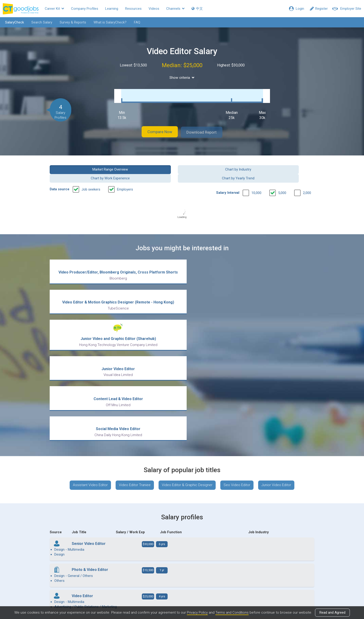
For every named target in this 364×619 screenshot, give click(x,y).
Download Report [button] (205, 127)
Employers (125, 176)
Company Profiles (85, 9)
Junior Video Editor (280, 353)
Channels (175, 9)
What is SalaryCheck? (108, 22)
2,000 (307, 179)
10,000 (256, 179)
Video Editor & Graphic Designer (187, 353)
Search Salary (40, 22)
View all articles (182, 569)
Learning (112, 9)
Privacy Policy (197, 613)
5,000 (282, 179)
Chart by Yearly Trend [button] (284, 164)
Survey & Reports (71, 22)
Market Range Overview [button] (80, 164)
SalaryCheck (13, 22)
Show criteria (182, 77)
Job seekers (91, 176)
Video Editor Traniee (133, 353)
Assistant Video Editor (86, 353)
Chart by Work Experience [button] (216, 164)
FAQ (135, 22)
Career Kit (54, 9)
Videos (154, 9)
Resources (133, 9)
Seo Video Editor (239, 353)
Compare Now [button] (156, 127)
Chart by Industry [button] (148, 164)
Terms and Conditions (232, 613)
